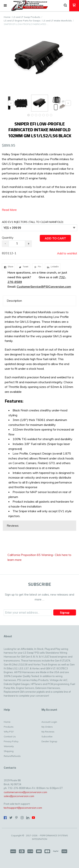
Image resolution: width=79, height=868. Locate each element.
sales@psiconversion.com (19, 796)
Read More (9, 210)
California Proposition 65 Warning (30, 555)
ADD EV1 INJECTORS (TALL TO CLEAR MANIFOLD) (33, 222)
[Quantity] (17, 244)
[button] (5, 6)
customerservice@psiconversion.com (25, 792)
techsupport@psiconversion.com (23, 808)
